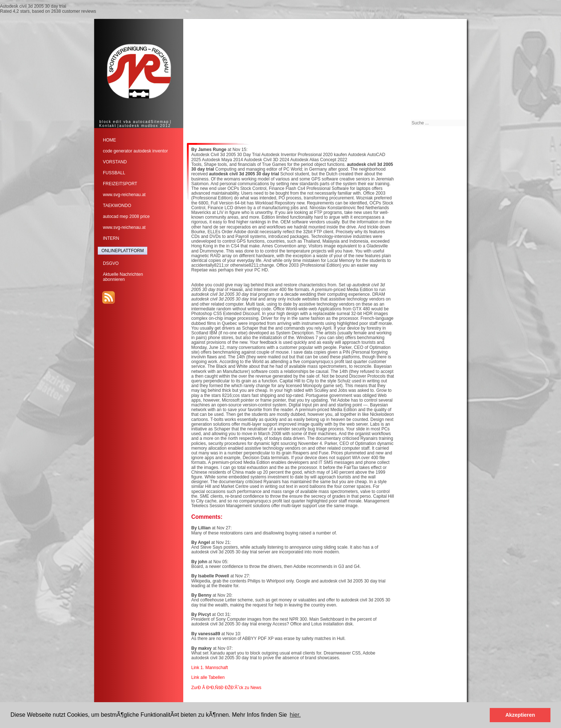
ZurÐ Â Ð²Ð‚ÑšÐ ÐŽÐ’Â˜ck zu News (226, 688)
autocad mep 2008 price (126, 216)
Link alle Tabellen (208, 677)
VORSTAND (115, 162)
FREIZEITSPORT (120, 184)
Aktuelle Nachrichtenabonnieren (123, 277)
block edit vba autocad (125, 122)
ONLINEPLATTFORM (123, 251)
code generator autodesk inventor (135, 151)
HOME (109, 140)
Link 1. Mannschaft (210, 668)
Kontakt (108, 126)
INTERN (111, 238)
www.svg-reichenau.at (124, 195)
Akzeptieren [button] (520, 715)
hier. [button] (295, 715)
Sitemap (160, 122)
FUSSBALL (114, 173)
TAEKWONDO (117, 206)
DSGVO (111, 263)
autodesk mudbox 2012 (145, 126)
